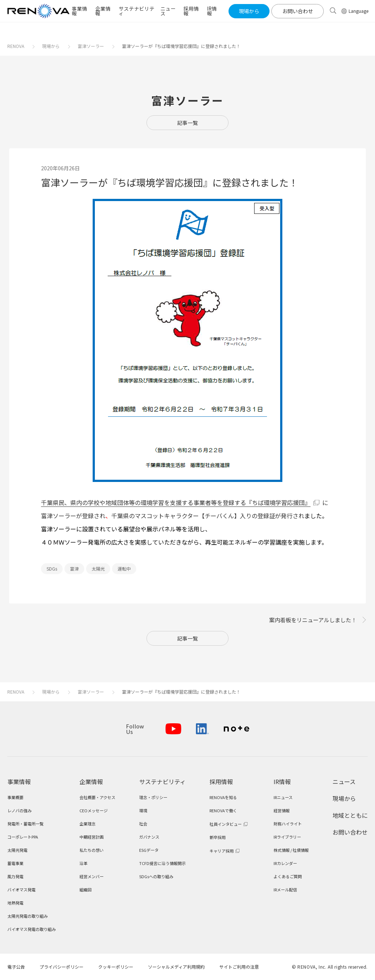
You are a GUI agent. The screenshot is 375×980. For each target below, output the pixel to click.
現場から (51, 46)
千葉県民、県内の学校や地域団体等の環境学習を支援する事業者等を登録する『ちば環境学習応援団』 (176, 502)
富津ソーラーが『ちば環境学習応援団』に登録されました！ (181, 46)
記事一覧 (187, 123)
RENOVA (16, 46)
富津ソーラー (91, 46)
